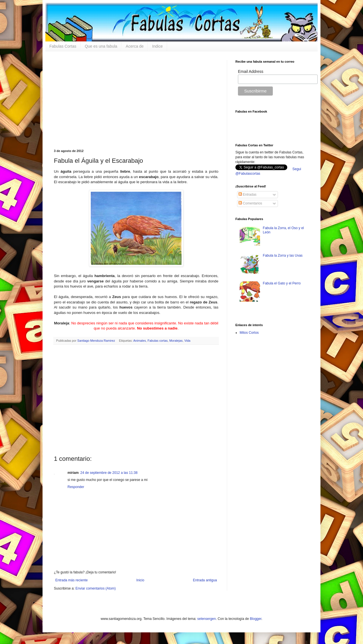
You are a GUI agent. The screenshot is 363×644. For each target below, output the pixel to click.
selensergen (207, 619)
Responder (76, 487)
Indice (157, 46)
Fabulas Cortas (63, 46)
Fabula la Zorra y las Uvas (283, 256)
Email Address (251, 71)
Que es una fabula (101, 46)
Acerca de (135, 46)
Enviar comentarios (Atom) (96, 588)
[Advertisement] (136, 100)
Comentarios (250, 203)
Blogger (256, 619)
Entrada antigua (205, 580)
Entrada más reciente (71, 580)
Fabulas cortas (158, 341)
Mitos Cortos (249, 333)
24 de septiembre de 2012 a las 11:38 (109, 473)
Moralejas (176, 341)
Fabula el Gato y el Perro (282, 283)
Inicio (140, 580)
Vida (187, 341)
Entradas (247, 195)
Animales (140, 341)
